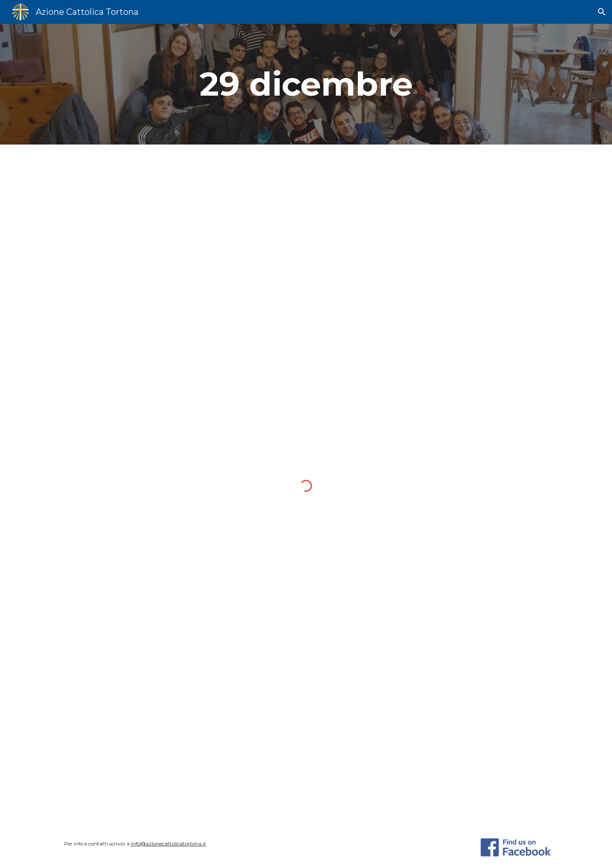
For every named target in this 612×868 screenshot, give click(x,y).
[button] (602, 12)
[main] (306, 84)
